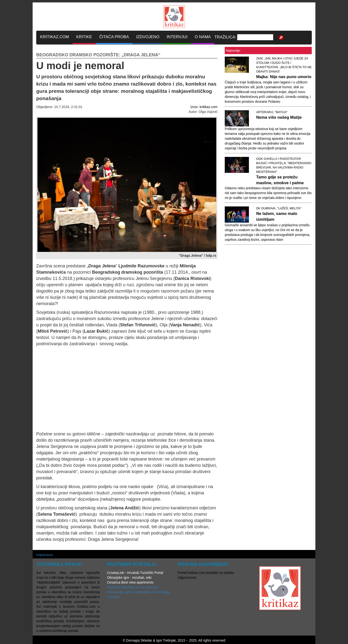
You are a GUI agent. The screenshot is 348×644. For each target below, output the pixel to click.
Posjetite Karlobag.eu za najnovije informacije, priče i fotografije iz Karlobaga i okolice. (138, 592)
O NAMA (203, 37)
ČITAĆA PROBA (114, 37)
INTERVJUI (177, 37)
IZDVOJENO (148, 37)
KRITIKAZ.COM (54, 37)
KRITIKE (84, 37)
